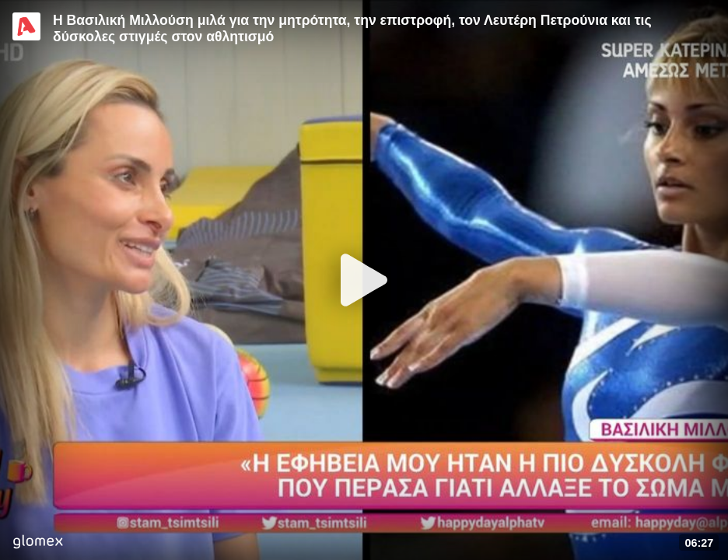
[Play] (364, 280)
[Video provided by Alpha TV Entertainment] (26, 26)
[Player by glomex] (38, 543)
